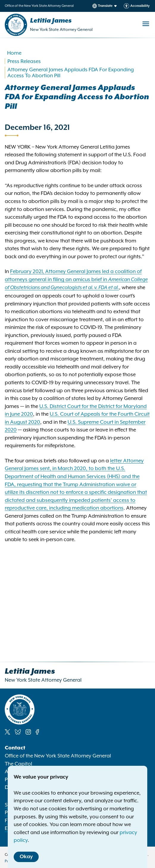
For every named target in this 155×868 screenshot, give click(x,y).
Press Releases (24, 61)
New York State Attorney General (61, 29)
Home (14, 53)
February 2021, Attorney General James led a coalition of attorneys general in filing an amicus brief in (76, 279)
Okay (26, 857)
